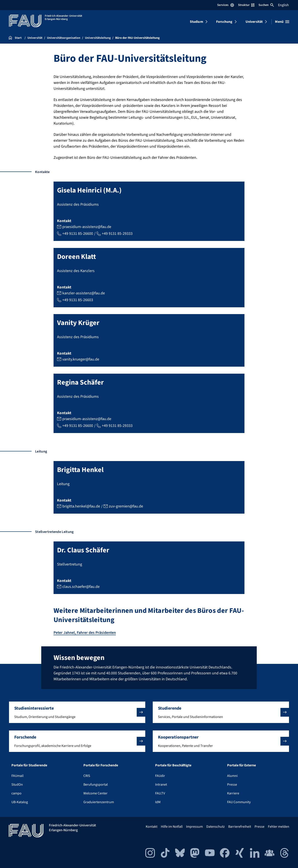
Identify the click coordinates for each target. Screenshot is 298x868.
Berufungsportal (96, 784)
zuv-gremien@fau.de (126, 506)
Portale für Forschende (101, 765)
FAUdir (160, 776)
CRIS (87, 776)
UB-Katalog (20, 802)
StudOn (17, 784)
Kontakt (152, 826)
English (283, 5)
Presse (232, 784)
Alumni (232, 776)
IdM (158, 802)
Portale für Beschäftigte (173, 765)
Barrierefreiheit (240, 826)
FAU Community (239, 802)
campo (16, 793)
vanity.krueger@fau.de (81, 359)
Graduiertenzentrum (99, 802)
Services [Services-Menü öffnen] (225, 5)
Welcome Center (95, 793)
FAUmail (17, 776)
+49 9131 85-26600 (78, 233)
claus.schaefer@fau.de (81, 587)
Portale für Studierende (29, 765)
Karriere (233, 793)
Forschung (224, 22)
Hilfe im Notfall (172, 826)
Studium (197, 22)
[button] (77, 712)
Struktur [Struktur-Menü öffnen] (246, 5)
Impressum (194, 826)
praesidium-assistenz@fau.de (87, 227)
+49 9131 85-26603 (78, 300)
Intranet (161, 784)
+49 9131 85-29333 (117, 233)
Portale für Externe (241, 765)
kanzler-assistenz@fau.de (84, 293)
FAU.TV (160, 793)
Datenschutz (215, 826)
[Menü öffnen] (282, 22)
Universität (254, 22)
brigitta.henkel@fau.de (81, 506)
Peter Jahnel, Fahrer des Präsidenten (85, 633)
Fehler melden (279, 826)
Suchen (266, 5)
